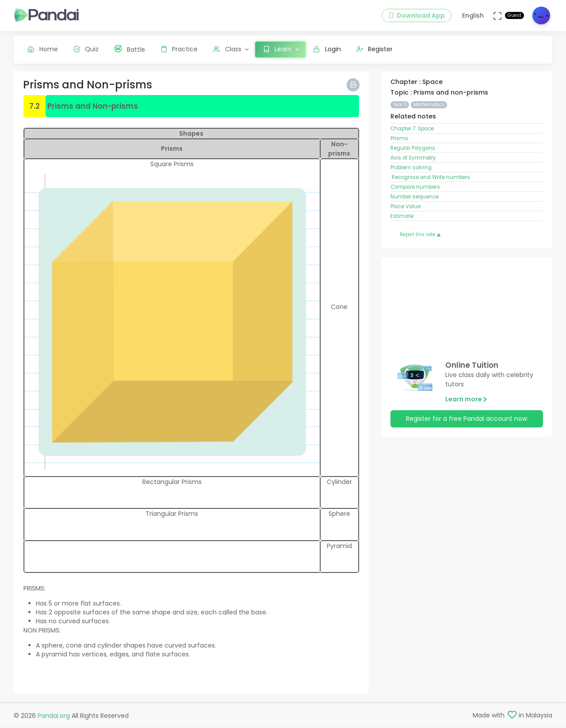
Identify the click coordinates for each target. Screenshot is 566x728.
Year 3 (400, 107)
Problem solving (411, 170)
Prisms (399, 141)
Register (375, 49)
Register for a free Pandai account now (467, 421)
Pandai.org (54, 717)
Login (327, 49)
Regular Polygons (413, 150)
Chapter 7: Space (412, 131)
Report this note (420, 237)
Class (227, 49)
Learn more (466, 401)
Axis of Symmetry (413, 160)
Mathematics (429, 107)
